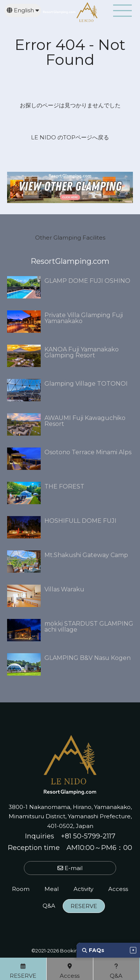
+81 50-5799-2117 (88, 836)
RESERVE (84, 906)
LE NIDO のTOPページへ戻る (70, 137)
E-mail (70, 868)
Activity (83, 889)
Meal (52, 889)
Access (118, 889)
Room (21, 889)
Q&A (49, 906)
